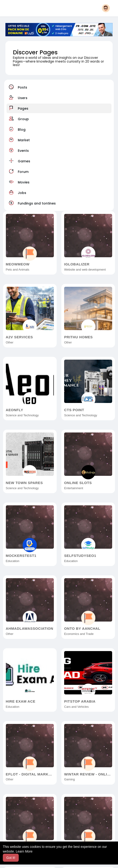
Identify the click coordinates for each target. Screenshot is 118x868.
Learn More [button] (24, 851)
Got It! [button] (11, 858)
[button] (106, 8)
